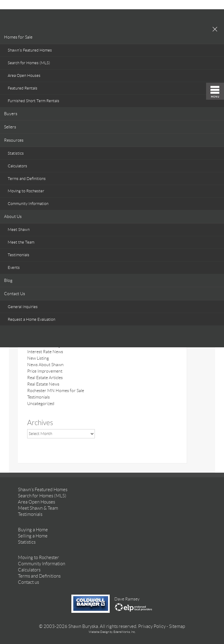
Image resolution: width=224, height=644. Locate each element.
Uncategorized (41, 404)
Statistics (16, 153)
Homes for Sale (18, 37)
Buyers (11, 114)
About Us (13, 216)
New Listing (38, 358)
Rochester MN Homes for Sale (56, 391)
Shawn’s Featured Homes (30, 50)
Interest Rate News (45, 352)
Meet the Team (21, 242)
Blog (8, 280)
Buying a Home (33, 530)
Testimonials (19, 255)
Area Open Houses (24, 75)
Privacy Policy (152, 626)
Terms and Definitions (27, 179)
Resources (14, 140)
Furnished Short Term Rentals (34, 101)
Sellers (10, 127)
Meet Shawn (19, 230)
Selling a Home (33, 536)
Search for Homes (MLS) (29, 63)
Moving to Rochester (26, 191)
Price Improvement (45, 371)
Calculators (17, 166)
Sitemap (177, 626)
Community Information (28, 204)
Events (14, 268)
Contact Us (15, 294)
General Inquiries (23, 307)
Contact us (28, 582)
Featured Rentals (23, 88)
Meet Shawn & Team (38, 508)
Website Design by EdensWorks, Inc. (112, 632)
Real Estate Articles (45, 378)
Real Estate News (43, 384)
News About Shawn (45, 365)
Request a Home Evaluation (32, 319)
